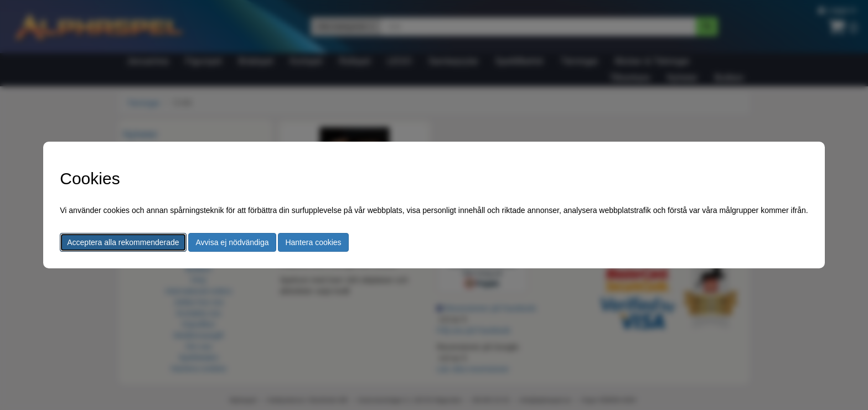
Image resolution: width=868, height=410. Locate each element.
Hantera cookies (313, 242)
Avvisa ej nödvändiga (232, 242)
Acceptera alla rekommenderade (123, 242)
